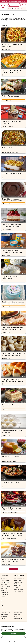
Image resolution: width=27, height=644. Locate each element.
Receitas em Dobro (18, 580)
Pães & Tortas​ (17, 614)
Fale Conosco (4, 591)
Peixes (15, 616)
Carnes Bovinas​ (17, 608)
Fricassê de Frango (6, 612)
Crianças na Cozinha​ (18, 590)
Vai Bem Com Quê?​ (18, 586)
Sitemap (3, 597)
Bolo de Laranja (5, 614)
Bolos (15, 604)
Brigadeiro (3, 618)
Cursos (17, 8)
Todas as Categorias (18, 618)
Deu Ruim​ (16, 588)
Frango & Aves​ (17, 610)
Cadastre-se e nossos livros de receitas (13, 1)
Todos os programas (18, 592)
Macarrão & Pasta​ (18, 612)
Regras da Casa (5, 595)
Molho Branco (4, 616)
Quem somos (4, 578)
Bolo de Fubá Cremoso (6, 608)
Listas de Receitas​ (5, 582)
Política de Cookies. (16, 637)
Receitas (10, 8)
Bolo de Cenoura (5, 606)
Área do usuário (5, 588)
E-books (23, 8)
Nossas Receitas (5, 580)
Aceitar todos (14, 640)
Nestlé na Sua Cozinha (19, 578)
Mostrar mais (13, 569)
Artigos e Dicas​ (5, 584)
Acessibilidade (4, 593)
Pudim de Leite (4, 604)
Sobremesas (16, 606)
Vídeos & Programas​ (6, 586)
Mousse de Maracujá (6, 610)
